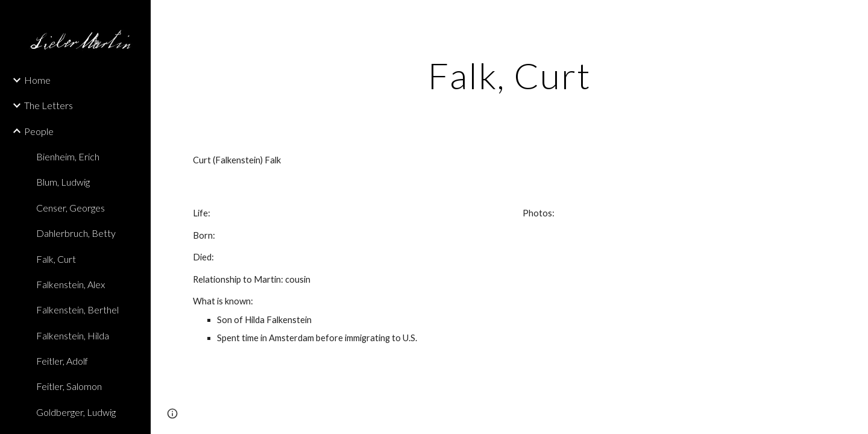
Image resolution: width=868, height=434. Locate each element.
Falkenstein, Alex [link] (71, 284)
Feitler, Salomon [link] (69, 386)
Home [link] (37, 80)
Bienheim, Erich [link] (68, 156)
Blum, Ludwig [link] (63, 182)
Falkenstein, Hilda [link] (73, 335)
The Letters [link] (49, 105)
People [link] (39, 131)
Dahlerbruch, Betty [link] (76, 233)
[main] (510, 75)
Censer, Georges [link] (71, 208)
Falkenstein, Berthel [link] (77, 310)
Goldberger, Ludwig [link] (76, 412)
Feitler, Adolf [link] (62, 361)
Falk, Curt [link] (56, 259)
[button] (854, 17)
